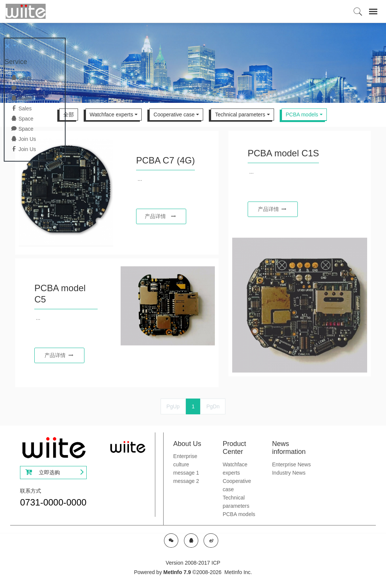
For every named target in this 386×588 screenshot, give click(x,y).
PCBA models (302, 115)
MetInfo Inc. (238, 572)
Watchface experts (111, 115)
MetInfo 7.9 (177, 572)
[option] (193, 63)
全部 (69, 115)
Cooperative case (174, 115)
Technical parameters (240, 115)
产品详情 (160, 216)
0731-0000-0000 (53, 502)
